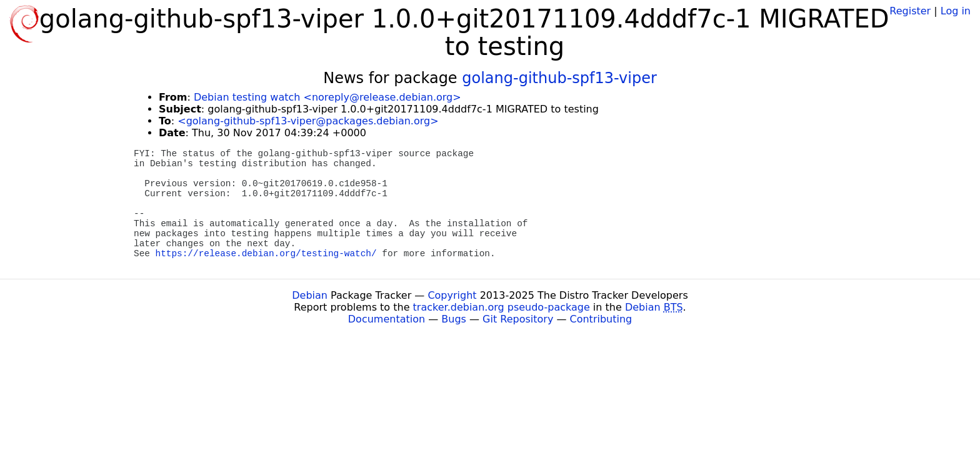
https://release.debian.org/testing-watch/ (266, 254)
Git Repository (518, 319)
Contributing (601, 319)
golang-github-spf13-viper (559, 78)
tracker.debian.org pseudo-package (502, 307)
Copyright (452, 295)
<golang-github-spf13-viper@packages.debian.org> (308, 121)
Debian (310, 295)
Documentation (387, 319)
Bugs (454, 319)
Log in (956, 11)
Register (910, 11)
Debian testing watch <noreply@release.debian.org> (327, 97)
